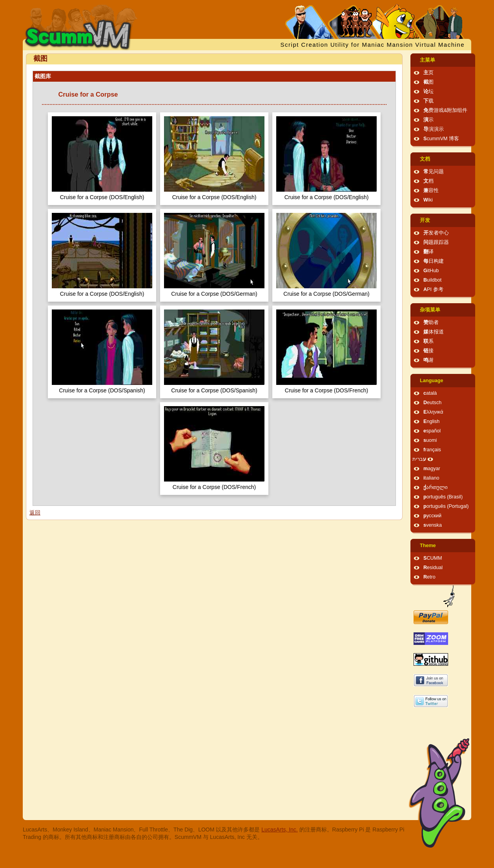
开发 (425, 220)
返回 (35, 513)
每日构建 (434, 261)
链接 (428, 351)
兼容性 (431, 190)
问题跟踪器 (436, 242)
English (431, 421)
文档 (425, 159)
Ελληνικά (433, 412)
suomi (430, 440)
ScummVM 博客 (441, 139)
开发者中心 (436, 233)
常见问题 (434, 172)
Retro (429, 577)
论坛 (428, 92)
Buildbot (432, 280)
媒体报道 (434, 332)
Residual (433, 568)
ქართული (436, 487)
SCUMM (433, 558)
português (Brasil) (443, 497)
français (432, 450)
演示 (428, 120)
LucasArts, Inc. (280, 830)
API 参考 (433, 289)
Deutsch (432, 403)
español (432, 431)
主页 (428, 73)
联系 (428, 341)
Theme (428, 546)
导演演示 (434, 129)
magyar (432, 469)
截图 (428, 82)
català (430, 393)
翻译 (428, 252)
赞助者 (431, 322)
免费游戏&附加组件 (445, 110)
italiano (431, 478)
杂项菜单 (430, 310)
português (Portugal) (446, 506)
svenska (433, 525)
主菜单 (427, 60)
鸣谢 (428, 360)
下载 (428, 101)
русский (432, 516)
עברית (419, 459)
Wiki (428, 200)
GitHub (431, 271)
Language (431, 381)
